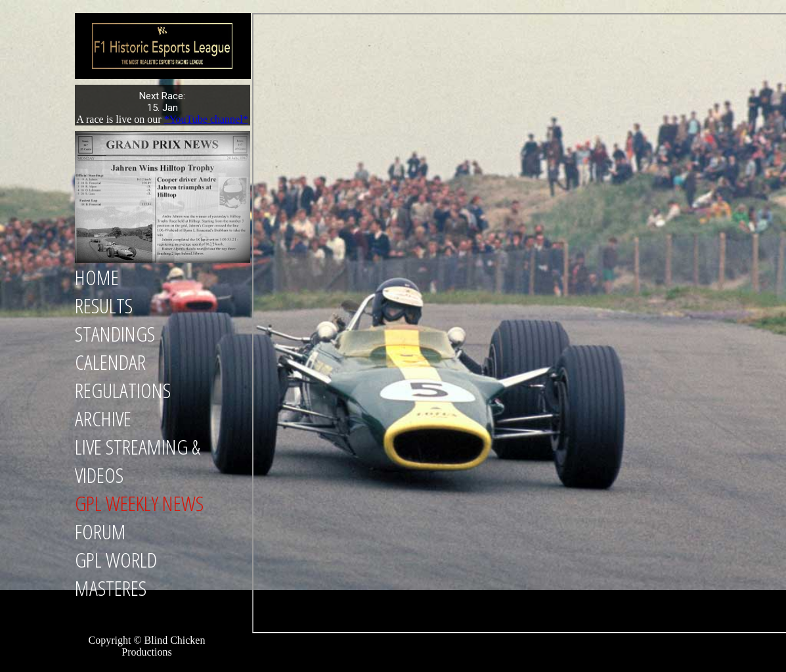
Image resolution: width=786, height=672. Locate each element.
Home (97, 277)
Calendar (110, 362)
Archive (103, 418)
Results (104, 305)
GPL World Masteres (116, 573)
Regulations (123, 390)
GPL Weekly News (139, 503)
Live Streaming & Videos (138, 460)
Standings (115, 333)
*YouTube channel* (206, 119)
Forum (100, 531)
